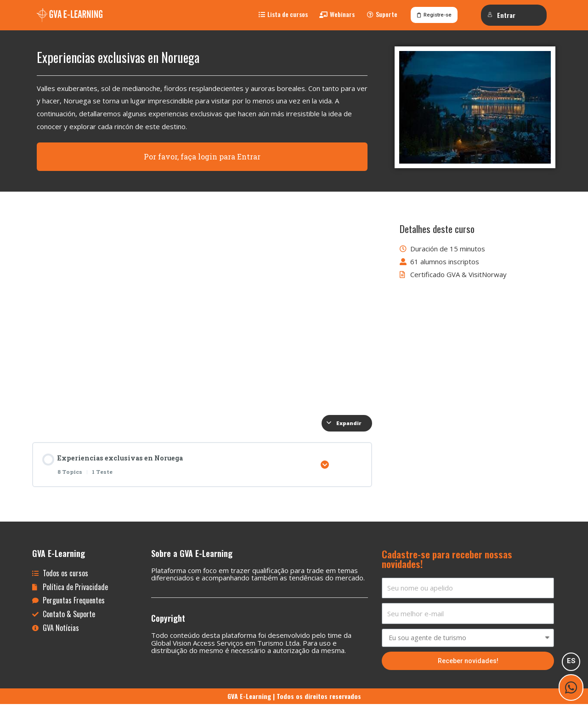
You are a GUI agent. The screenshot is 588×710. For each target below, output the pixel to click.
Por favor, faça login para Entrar (202, 161)
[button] (283, 17)
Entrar (502, 15)
